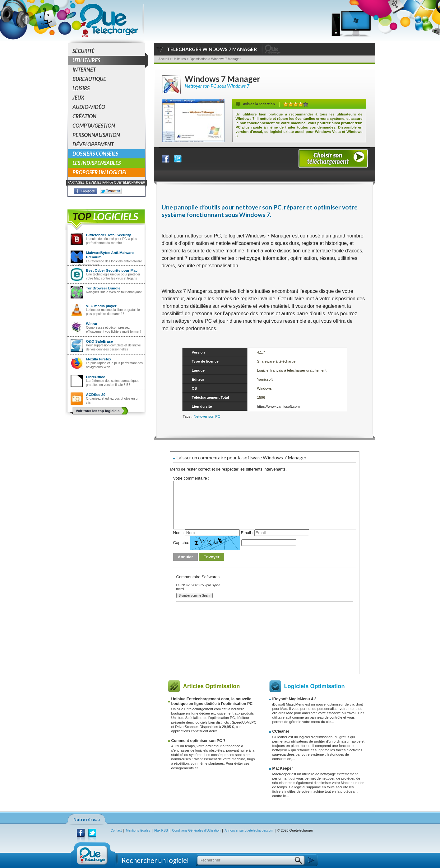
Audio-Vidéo (89, 107)
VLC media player (101, 306)
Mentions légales (138, 830)
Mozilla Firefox (99, 359)
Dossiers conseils (95, 154)
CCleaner (281, 731)
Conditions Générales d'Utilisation (196, 830)
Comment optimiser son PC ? (199, 741)
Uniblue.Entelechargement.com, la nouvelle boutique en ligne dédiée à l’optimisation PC (212, 701)
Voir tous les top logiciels (98, 411)
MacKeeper (283, 768)
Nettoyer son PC (207, 416)
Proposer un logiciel (100, 172)
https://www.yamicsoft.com (278, 406)
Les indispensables (97, 163)
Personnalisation (96, 135)
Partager (169, 157)
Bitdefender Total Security (109, 235)
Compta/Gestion (94, 126)
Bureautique (89, 79)
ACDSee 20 (96, 394)
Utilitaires (109, 60)
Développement (93, 144)
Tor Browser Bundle (103, 288)
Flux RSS (161, 830)
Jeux (78, 98)
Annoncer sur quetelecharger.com (249, 830)
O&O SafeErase (100, 341)
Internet (84, 70)
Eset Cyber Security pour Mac (112, 270)
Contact (116, 830)
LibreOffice (96, 377)
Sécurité (83, 51)
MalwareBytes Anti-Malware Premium (110, 255)
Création (84, 116)
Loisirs (81, 88)
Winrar (92, 324)
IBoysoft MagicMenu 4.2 (294, 699)
